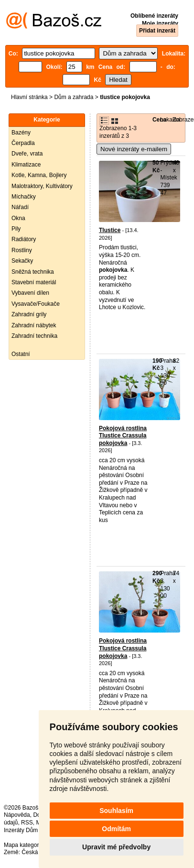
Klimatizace (26, 165)
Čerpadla (23, 143)
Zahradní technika (34, 336)
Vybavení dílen (30, 293)
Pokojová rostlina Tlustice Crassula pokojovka (123, 436)
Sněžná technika (33, 272)
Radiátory (24, 239)
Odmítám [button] (116, 829)
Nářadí (20, 207)
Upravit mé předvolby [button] (116, 847)
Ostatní (21, 354)
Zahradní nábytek (34, 325)
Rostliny (22, 250)
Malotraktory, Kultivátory (42, 186)
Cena (159, 120)
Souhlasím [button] (116, 811)
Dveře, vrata (27, 154)
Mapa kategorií (23, 845)
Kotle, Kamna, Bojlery (39, 175)
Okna (18, 218)
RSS (27, 823)
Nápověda (17, 815)
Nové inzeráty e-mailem (134, 149)
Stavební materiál (34, 282)
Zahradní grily (29, 314)
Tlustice (110, 230)
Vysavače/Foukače (36, 304)
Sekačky (22, 261)
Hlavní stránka (29, 97)
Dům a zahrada (74, 97)
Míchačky (24, 197)
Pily (16, 229)
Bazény (21, 133)
